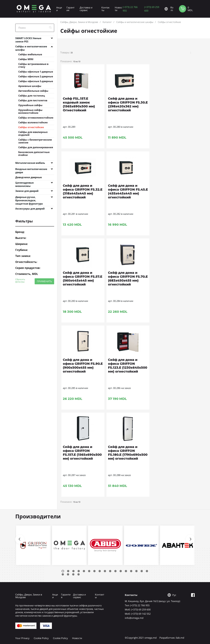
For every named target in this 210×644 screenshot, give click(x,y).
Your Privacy (22, 638)
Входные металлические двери (31, 170)
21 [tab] (79, 574)
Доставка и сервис (86, 9)
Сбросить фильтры (20, 281)
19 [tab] (68, 574)
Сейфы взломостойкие (33, 122)
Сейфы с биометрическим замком (35, 141)
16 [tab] (142, 571)
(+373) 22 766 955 (130, 9)
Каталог (107, 22)
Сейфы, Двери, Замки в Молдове (79, 22)
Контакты (105, 9)
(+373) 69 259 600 (152, 9)
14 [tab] (131, 571)
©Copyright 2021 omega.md (141, 638)
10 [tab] (110, 571)
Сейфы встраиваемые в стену (33, 65)
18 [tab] (63, 574)
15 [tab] (136, 571)
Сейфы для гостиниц (32, 96)
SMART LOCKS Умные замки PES (28, 39)
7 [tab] (94, 571)
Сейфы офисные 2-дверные (36, 76)
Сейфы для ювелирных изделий (33, 133)
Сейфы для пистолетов (33, 100)
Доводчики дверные (28, 177)
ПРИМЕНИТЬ (44, 281)
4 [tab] (79, 571)
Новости (118, 9)
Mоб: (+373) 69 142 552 (138, 614)
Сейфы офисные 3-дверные (36, 81)
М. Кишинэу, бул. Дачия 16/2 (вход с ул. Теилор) (152, 601)
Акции (59, 9)
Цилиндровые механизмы (24, 183)
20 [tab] (73, 574)
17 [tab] (147, 571)
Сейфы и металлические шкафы (31, 47)
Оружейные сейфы (30, 105)
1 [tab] (63, 571)
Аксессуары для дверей (30, 209)
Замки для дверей (27, 191)
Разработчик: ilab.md (172, 638)
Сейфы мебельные (30, 54)
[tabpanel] (33, 545)
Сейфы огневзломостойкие (36, 118)
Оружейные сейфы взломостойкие (30, 111)
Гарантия (70, 9)
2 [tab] (68, 571)
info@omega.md (134, 618)
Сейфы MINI (26, 59)
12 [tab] (121, 571)
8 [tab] (100, 571)
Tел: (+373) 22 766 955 (137, 605)
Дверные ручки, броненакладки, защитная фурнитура (29, 198)
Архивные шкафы (30, 86)
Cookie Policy (41, 638)
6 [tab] (89, 571)
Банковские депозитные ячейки (34, 154)
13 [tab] (126, 571)
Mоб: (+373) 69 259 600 (138, 610)
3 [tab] (73, 571)
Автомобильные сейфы (33, 91)
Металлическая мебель (30, 163)
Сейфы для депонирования (36, 147)
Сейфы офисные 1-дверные (36, 72)
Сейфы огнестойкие (31, 127)
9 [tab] (105, 571)
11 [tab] (115, 571)
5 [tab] (84, 571)
